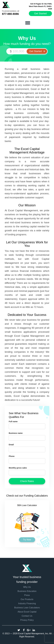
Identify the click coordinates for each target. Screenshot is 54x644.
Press (27, 595)
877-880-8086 (10, 14)
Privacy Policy (27, 620)
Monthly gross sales (18, 468)
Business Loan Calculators (27, 608)
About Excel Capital (27, 612)
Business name (16, 433)
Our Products (27, 599)
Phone (12, 456)
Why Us (27, 587)
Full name (13, 421)
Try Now (27, 540)
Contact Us (27, 616)
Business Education (27, 591)
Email (11, 445)
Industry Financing (27, 603)
